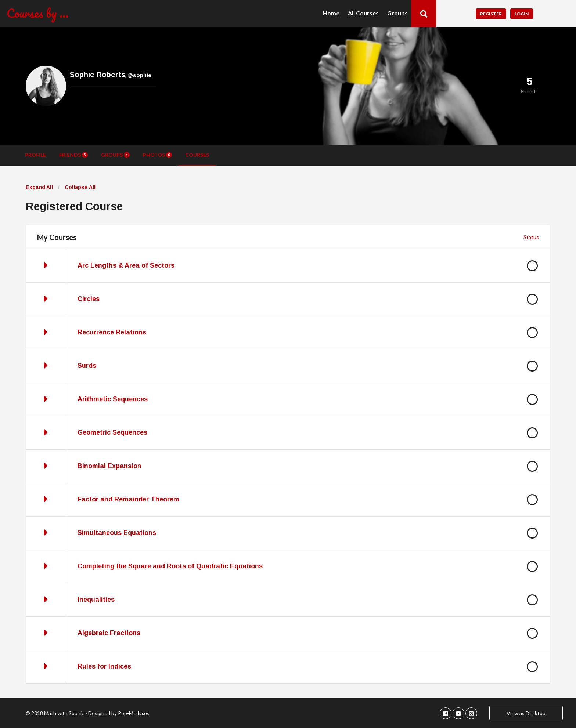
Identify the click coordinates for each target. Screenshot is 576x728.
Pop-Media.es (134, 713)
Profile (35, 155)
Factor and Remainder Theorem (128, 499)
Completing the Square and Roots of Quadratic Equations (170, 566)
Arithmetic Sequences (113, 399)
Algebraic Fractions (109, 633)
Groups (397, 13)
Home (331, 13)
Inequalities (96, 600)
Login (522, 14)
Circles (89, 299)
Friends (73, 155)
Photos (157, 155)
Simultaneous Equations (117, 533)
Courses (197, 155)
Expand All (39, 187)
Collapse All (80, 187)
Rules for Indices (104, 666)
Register (491, 14)
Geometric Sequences (112, 432)
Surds (87, 366)
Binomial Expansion (109, 466)
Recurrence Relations (112, 332)
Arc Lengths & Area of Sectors (126, 265)
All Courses (363, 13)
